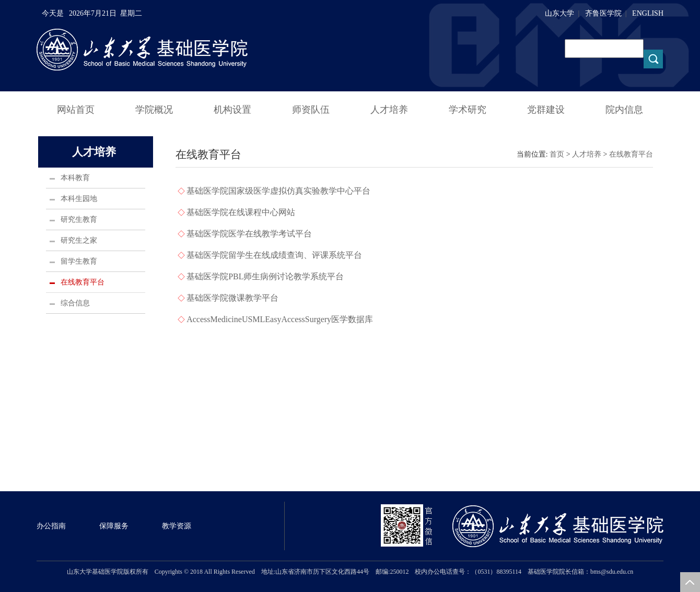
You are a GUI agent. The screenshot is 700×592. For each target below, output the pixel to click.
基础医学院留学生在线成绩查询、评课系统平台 (274, 255)
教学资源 (177, 526)
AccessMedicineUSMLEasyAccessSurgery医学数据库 (280, 319)
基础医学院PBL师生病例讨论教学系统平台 (265, 276)
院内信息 (624, 110)
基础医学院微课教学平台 (232, 298)
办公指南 (51, 526)
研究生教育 (79, 220)
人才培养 (389, 110)
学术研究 (468, 110)
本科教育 (75, 178)
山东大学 (559, 13)
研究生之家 (79, 240)
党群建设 (546, 110)
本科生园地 (79, 199)
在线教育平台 (83, 282)
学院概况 (154, 110)
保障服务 (114, 526)
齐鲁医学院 (603, 13)
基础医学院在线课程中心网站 (241, 212)
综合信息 (75, 303)
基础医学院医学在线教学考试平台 (249, 234)
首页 (557, 154)
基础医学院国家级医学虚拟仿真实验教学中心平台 (278, 191)
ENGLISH (648, 13)
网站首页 (76, 110)
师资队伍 (311, 110)
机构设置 (232, 110)
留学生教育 (79, 261)
